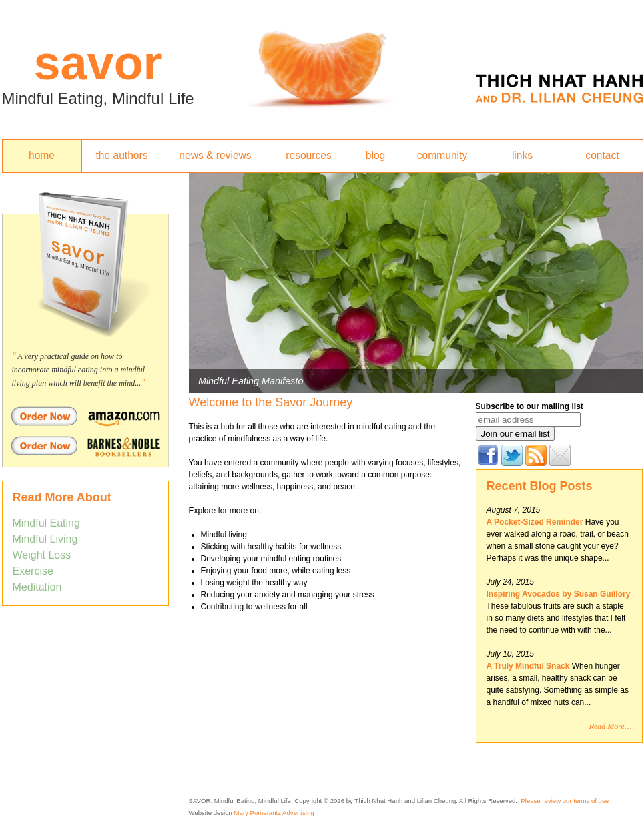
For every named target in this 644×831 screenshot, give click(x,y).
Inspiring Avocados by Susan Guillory (559, 594)
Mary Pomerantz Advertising (274, 813)
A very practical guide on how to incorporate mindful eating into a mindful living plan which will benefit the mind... (79, 370)
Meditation (37, 587)
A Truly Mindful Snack (529, 666)
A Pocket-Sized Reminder (535, 522)
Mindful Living (45, 539)
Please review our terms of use (565, 801)
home (42, 155)
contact (602, 155)
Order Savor (85, 416)
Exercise (33, 571)
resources (308, 155)
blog (375, 155)
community (442, 155)
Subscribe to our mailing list (530, 406)
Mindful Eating (46, 523)
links (522, 155)
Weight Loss (42, 555)
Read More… (611, 726)
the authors (121, 155)
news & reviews (215, 155)
